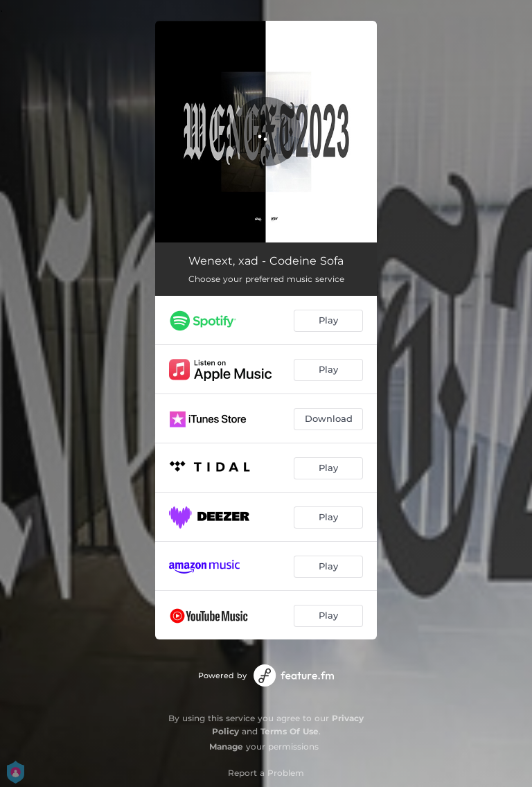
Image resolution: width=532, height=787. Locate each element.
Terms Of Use (290, 731)
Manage (226, 746)
